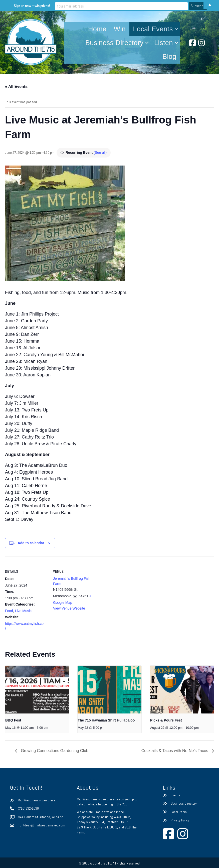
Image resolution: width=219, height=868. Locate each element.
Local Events (153, 29)
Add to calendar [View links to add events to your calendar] (31, 543)
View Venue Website (69, 608)
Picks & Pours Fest (166, 720)
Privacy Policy (180, 820)
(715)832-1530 (28, 808)
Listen (163, 43)
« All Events (16, 87)
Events (175, 795)
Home (97, 29)
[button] (176, 29)
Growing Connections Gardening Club (54, 751)
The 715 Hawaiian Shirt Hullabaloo (106, 720)
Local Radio (179, 812)
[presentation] (37, 690)
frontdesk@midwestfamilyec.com (41, 825)
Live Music (23, 611)
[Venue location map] (128, 591)
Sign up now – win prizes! (68, 5)
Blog (169, 57)
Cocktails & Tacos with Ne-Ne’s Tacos (175, 751)
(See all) (100, 153)
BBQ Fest (13, 720)
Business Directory (114, 43)
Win (120, 29)
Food (9, 611)
